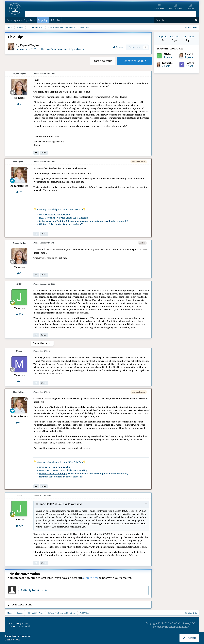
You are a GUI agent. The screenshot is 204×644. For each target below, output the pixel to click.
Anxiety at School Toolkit (57, 215)
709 (19, 314)
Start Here (159, 9)
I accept (189, 638)
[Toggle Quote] (38, 504)
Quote (44, 153)
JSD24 (19, 284)
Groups (190, 9)
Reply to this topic (134, 61)
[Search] (166, 20)
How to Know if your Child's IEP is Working (66, 218)
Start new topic (102, 61)
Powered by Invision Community (170, 627)
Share (118, 47)
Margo (19, 351)
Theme (13, 626)
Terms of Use (13, 640)
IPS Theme (14, 624)
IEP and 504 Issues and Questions (62, 49)
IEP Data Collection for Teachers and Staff (61, 224)
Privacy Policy (25, 626)
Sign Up (43, 20)
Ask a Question (175, 9)
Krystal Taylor (29, 45)
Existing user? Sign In (21, 20)
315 (19, 192)
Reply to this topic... (35, 590)
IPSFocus (25, 624)
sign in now (91, 578)
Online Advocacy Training (52, 221)
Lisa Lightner (19, 162)
